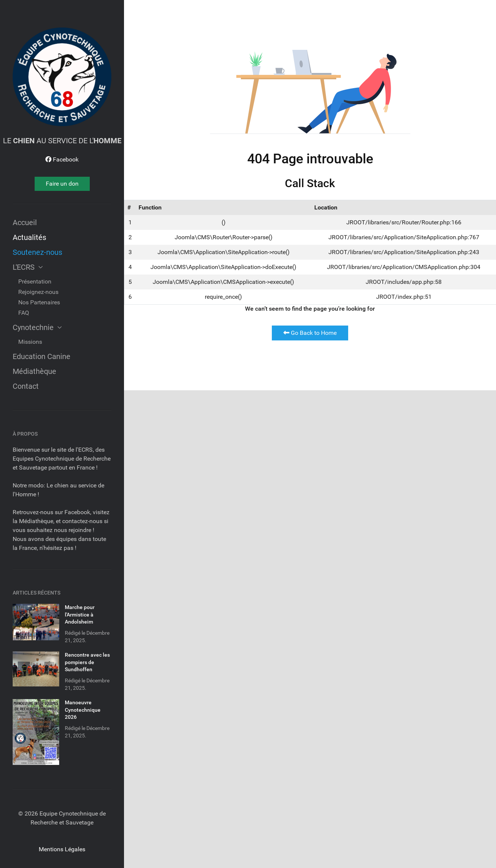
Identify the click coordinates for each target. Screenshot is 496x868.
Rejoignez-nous (38, 292)
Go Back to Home (310, 333)
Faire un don (62, 184)
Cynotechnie (37, 327)
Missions (30, 342)
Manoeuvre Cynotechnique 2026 (83, 710)
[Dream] (62, 77)
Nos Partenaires (39, 302)
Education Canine (42, 356)
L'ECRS (28, 267)
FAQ (24, 313)
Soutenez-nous (37, 252)
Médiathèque (34, 371)
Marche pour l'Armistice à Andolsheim (80, 614)
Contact (26, 386)
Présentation (35, 281)
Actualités (29, 237)
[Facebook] (62, 159)
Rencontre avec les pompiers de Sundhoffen (87, 662)
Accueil (25, 222)
